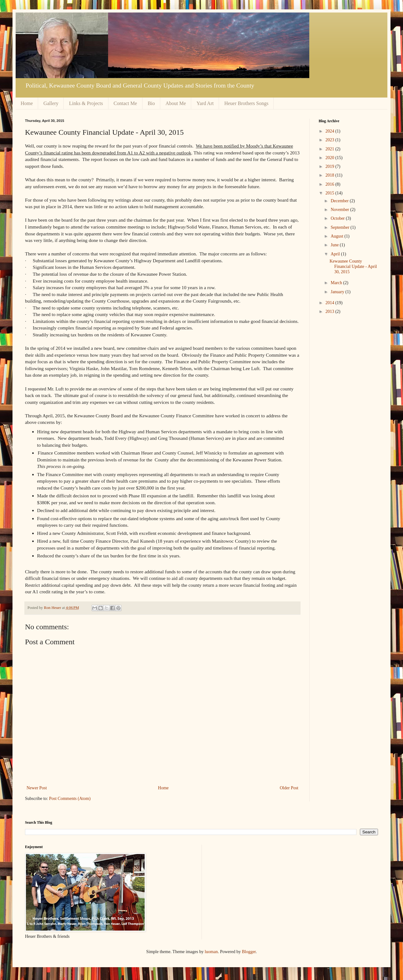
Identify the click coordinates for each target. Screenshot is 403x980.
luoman (211, 952)
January (338, 292)
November (340, 210)
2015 (331, 193)
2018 (331, 175)
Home (27, 103)
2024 (331, 131)
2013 (331, 312)
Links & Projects (86, 103)
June (335, 245)
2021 (331, 149)
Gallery (51, 103)
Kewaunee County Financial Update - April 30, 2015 (353, 266)
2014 (331, 303)
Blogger (249, 952)
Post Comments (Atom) (70, 799)
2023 (331, 140)
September (340, 227)
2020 (331, 158)
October (338, 218)
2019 (331, 166)
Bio (151, 103)
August (337, 236)
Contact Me (125, 103)
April (336, 254)
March (337, 283)
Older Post (289, 788)
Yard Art (205, 103)
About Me (176, 103)
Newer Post (37, 788)
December (340, 201)
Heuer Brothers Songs (246, 103)
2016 (331, 184)
